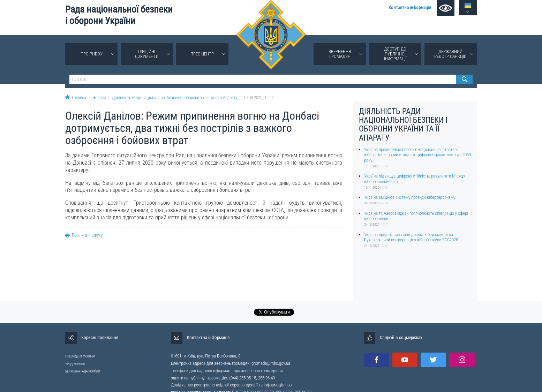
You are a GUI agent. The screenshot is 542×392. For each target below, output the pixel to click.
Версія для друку (84, 235)
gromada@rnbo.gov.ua (271, 363)
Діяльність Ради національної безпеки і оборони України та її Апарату (175, 97)
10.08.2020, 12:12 (259, 97)
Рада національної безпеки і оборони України (119, 15)
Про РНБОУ (92, 54)
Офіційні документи (147, 54)
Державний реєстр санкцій (450, 54)
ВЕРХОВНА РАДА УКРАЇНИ (83, 371)
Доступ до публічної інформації (395, 54)
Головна (76, 97)
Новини (99, 97)
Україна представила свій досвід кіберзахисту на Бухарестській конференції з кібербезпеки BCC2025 (411, 237)
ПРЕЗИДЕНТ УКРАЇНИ (80, 356)
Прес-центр (202, 54)
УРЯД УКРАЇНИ (75, 364)
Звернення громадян (340, 54)
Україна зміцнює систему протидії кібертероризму (410, 197)
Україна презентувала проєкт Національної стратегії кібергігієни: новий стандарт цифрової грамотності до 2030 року (417, 155)
